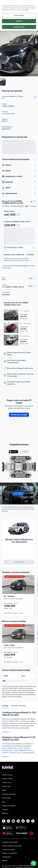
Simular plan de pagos (19, 415)
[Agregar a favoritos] (35, 202)
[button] (30, 255)
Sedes (4, 790)
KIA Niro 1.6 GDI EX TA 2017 (12, 753)
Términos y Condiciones (9, 853)
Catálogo (5, 706)
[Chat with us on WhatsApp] (34, 863)
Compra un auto (7, 775)
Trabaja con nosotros (9, 806)
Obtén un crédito (7, 779)
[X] (18, 821)
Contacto (5, 810)
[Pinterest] (33, 821)
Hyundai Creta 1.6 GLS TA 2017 (18, 748)
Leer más (7, 732)
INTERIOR (24, 452)
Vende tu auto (6, 783)
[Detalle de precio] (18, 215)
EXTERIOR (13, 452)
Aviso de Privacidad (8, 850)
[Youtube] (13, 821)
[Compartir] (31, 202)
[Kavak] (5, 3)
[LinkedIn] (23, 821)
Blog (3, 802)
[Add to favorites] (32, 578)
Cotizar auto (19, 562)
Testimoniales (6, 798)
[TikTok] (28, 821)
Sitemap (5, 860)
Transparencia (7, 857)
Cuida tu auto (6, 786)
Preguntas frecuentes (18, 706)
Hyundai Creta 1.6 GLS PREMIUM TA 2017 (17, 750)
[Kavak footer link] (8, 768)
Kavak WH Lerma (8, 114)
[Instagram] (9, 821)
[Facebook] (4, 821)
